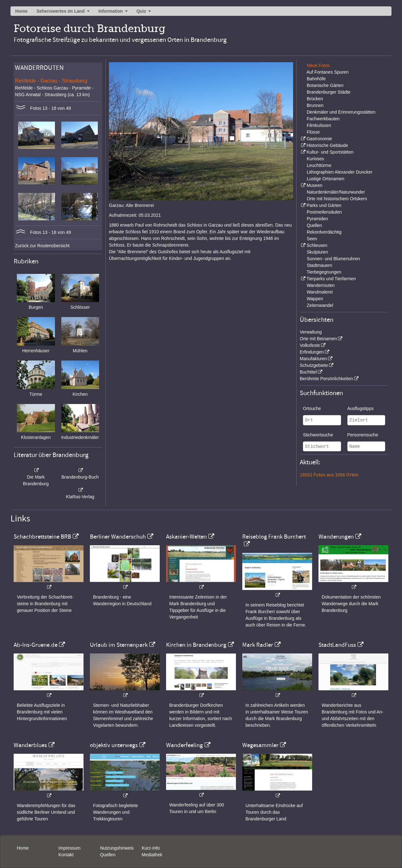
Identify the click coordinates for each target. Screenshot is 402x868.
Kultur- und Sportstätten (330, 152)
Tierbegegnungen (324, 272)
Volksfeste (310, 345)
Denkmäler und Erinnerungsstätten (341, 112)
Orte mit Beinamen (318, 339)
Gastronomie (319, 139)
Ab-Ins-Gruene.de (36, 645)
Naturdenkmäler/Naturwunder (336, 192)
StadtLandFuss (337, 645)
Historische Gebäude (327, 145)
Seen (312, 239)
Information (111, 11)
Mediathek (152, 855)
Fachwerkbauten (323, 119)
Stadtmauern (319, 265)
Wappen (315, 299)
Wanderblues (30, 745)
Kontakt (66, 855)
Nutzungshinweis (117, 848)
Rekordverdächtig (324, 232)
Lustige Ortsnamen (325, 179)
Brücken (315, 99)
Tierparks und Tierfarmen (331, 279)
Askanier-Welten (186, 537)
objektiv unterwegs (114, 745)
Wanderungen (336, 537)
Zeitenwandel (320, 305)
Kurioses (315, 159)
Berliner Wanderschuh (118, 537)
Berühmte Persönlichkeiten (326, 379)
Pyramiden (317, 219)
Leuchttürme (319, 165)
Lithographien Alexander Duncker (340, 172)
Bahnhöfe (316, 79)
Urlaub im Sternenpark (119, 645)
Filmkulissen (319, 125)
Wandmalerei (320, 292)
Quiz (141, 11)
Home (21, 11)
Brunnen (315, 105)
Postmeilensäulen (324, 212)
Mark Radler (258, 645)
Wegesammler (260, 745)
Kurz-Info (151, 848)
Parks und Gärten (324, 205)
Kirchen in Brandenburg (196, 645)
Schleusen (317, 245)
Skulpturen (317, 252)
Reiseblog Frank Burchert (274, 537)
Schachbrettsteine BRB (42, 537)
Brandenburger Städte (329, 92)
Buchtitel (308, 372)
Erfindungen (312, 352)
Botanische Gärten (325, 85)
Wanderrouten (321, 285)
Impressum (69, 848)
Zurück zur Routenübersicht (42, 246)
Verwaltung (311, 332)
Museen (314, 185)
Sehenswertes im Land (61, 11)
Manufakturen (313, 359)
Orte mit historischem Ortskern (337, 199)
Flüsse (313, 132)
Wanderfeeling (184, 745)
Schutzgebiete (314, 365)
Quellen (314, 225)
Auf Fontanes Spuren (327, 72)
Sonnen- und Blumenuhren (333, 259)
